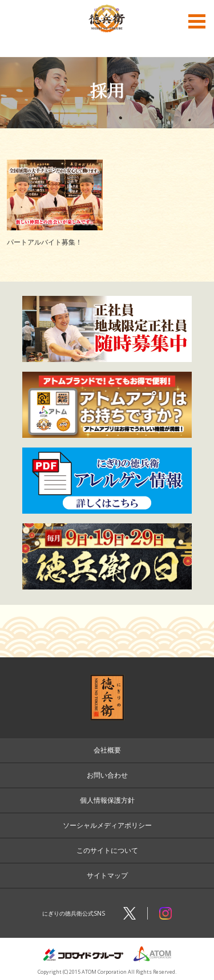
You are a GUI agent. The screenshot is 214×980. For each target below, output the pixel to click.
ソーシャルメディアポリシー (107, 825)
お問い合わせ (107, 775)
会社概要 (107, 750)
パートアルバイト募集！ (45, 242)
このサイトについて (107, 850)
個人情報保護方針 (107, 800)
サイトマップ (107, 875)
